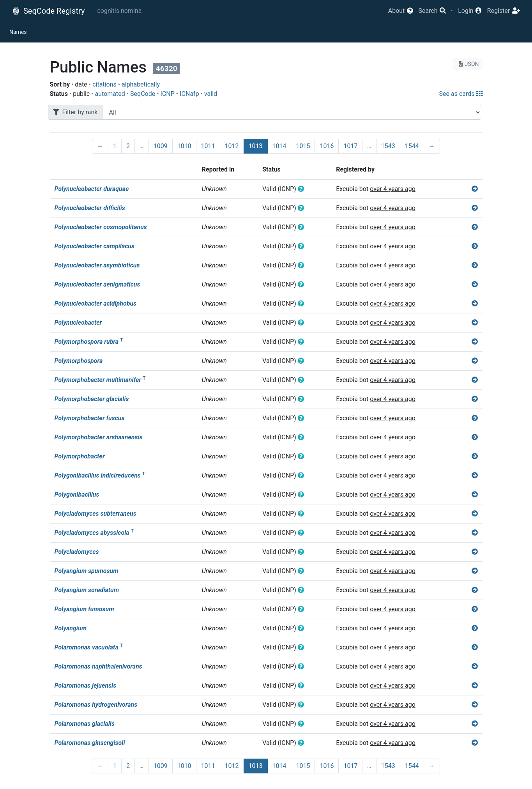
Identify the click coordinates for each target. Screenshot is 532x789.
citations (104, 84)
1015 (303, 146)
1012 (232, 146)
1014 (279, 146)
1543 (388, 146)
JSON (468, 64)
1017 (350, 146)
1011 (208, 146)
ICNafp (189, 94)
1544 (412, 146)
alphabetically (141, 84)
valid (211, 94)
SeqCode (143, 94)
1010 (184, 146)
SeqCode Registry (48, 11)
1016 (327, 146)
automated (110, 94)
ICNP (168, 94)
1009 (161, 146)
